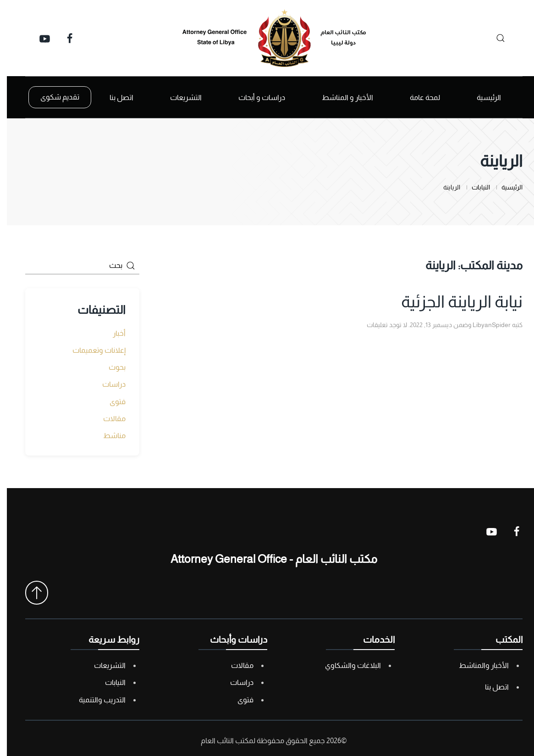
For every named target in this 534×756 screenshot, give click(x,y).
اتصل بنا (115, 97)
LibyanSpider (485, 325)
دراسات (107, 384)
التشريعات (103, 665)
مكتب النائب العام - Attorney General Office (267, 559)
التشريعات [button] (179, 97)
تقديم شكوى (53, 97)
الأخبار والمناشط (477, 665)
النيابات (108, 682)
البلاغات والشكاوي (346, 665)
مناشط (107, 436)
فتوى (111, 402)
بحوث (110, 367)
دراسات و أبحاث (255, 97)
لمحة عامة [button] (418, 97)
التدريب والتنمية (95, 700)
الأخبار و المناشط (341, 97)
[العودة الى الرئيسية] (267, 38)
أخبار (112, 333)
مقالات (107, 419)
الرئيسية (482, 97)
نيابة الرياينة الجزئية (455, 302)
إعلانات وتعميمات (92, 350)
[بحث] (491, 38)
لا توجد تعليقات (380, 325)
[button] (30, 593)
